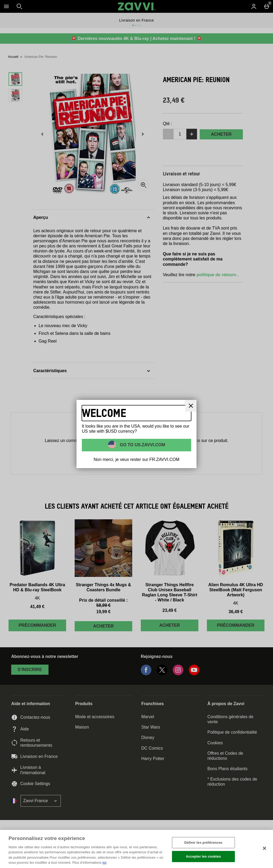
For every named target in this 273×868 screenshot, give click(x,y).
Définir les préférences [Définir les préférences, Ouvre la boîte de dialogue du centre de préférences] (203, 843)
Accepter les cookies (203, 856)
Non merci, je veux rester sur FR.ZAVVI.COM (136, 459)
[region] (136, 849)
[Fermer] (264, 848)
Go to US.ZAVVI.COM (142, 445)
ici (105, 863)
